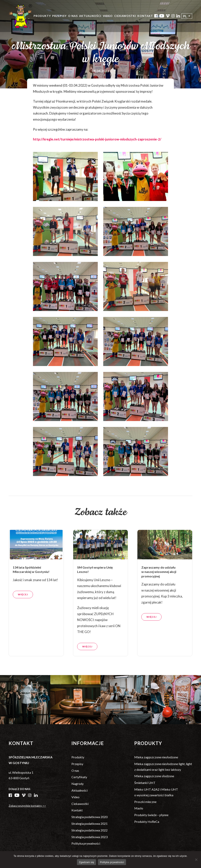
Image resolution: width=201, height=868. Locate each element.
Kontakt (145, 16)
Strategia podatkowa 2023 (90, 837)
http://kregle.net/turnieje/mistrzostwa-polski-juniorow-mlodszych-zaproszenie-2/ (97, 139)
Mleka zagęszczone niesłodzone (156, 757)
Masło (139, 808)
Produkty (42, 16)
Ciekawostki (125, 16)
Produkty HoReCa (147, 822)
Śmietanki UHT (145, 783)
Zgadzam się (86, 862)
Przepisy (59, 16)
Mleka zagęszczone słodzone (154, 776)
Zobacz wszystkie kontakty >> (27, 806)
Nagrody (78, 784)
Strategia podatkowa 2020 (90, 817)
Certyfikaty (79, 777)
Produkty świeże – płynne (151, 815)
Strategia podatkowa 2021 (90, 823)
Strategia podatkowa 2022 (90, 830)
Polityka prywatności (86, 843)
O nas (73, 16)
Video (108, 16)
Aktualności (90, 16)
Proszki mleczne (145, 802)
